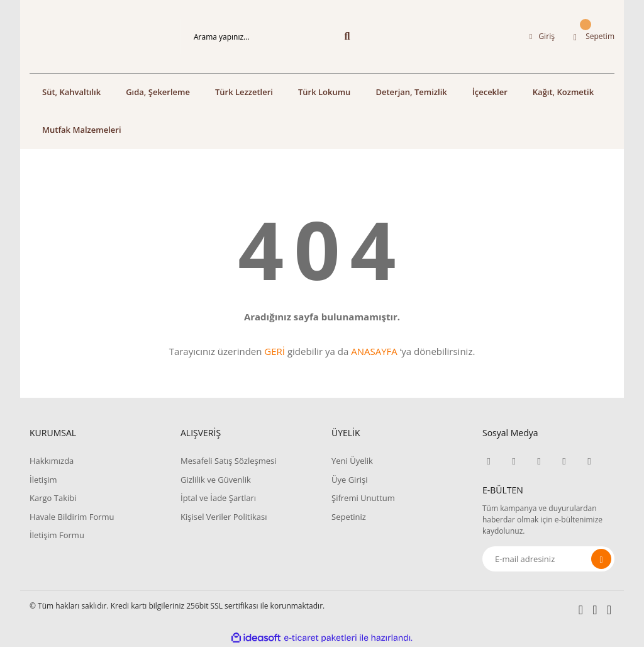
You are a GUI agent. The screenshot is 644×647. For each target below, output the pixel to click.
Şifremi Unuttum (363, 498)
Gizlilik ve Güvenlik (216, 480)
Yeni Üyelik (352, 461)
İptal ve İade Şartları (218, 498)
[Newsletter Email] (548, 559)
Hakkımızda (52, 461)
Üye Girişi (349, 480)
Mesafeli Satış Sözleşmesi (229, 461)
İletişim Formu (57, 535)
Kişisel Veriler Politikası (224, 517)
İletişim (43, 480)
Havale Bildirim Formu (72, 517)
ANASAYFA (374, 351)
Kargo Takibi (53, 498)
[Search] (272, 37)
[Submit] (601, 559)
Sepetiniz (349, 517)
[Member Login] (542, 37)
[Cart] (594, 37)
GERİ (275, 351)
